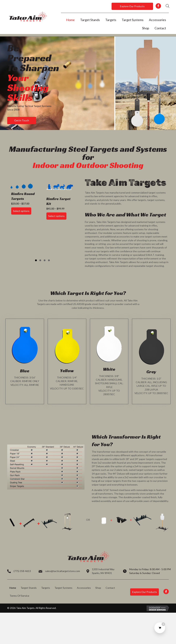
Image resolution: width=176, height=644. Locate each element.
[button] (132, 6)
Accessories (84, 588)
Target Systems (63, 588)
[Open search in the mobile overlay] (168, 6)
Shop (98, 588)
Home (13, 588)
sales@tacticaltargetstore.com (63, 571)
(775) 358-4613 (22, 571)
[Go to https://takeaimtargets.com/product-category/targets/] (25, 361)
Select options (21, 211)
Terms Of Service (19, 596)
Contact (110, 588)
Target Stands (29, 588)
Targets (46, 588)
